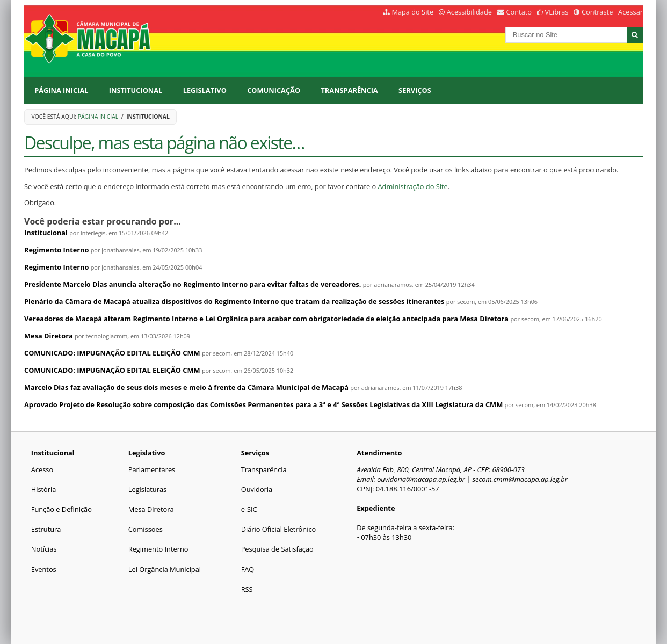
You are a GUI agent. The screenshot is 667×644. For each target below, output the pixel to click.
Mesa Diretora (49, 336)
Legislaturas (147, 489)
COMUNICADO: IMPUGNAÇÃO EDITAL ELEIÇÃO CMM (112, 353)
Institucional (136, 90)
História (44, 489)
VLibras (557, 12)
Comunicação (274, 90)
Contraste (597, 12)
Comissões (146, 529)
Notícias (44, 549)
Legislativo (205, 90)
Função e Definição (61, 509)
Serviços (415, 90)
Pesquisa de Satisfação (277, 549)
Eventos (44, 569)
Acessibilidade (469, 12)
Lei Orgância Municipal (165, 569)
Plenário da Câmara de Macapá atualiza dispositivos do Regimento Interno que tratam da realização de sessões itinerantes (235, 301)
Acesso (42, 469)
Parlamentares (152, 469)
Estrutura (46, 529)
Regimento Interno (56, 250)
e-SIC (249, 509)
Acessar (630, 12)
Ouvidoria (257, 489)
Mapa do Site (412, 12)
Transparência (349, 90)
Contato (519, 12)
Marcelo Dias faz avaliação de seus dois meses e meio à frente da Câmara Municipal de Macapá (186, 387)
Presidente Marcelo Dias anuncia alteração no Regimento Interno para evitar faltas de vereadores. (193, 284)
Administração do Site (413, 186)
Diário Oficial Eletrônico (279, 529)
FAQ (248, 569)
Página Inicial (61, 90)
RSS (247, 589)
